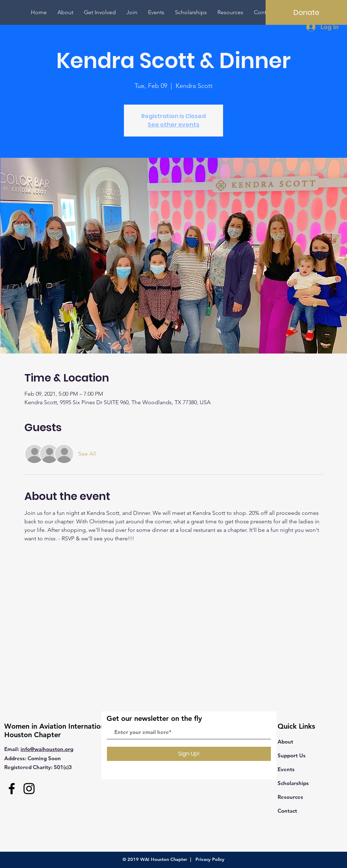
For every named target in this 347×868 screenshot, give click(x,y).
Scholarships (293, 783)
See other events (173, 125)
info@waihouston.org (47, 749)
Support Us (292, 755)
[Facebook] (12, 789)
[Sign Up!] (189, 754)
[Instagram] (29, 789)
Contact (287, 811)
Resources (290, 797)
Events (286, 769)
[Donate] (306, 12)
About (285, 742)
